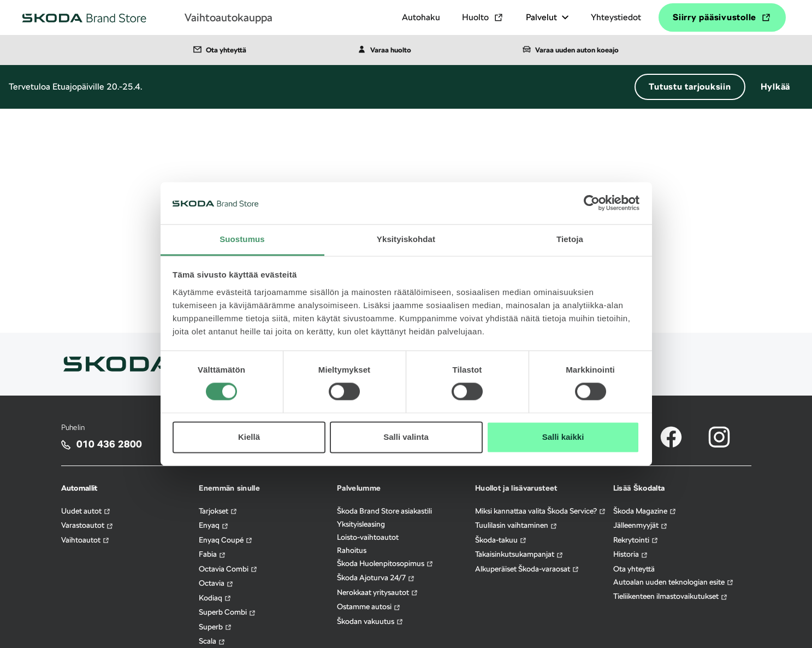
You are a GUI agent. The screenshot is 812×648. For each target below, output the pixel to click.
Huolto (483, 17)
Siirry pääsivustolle (722, 17)
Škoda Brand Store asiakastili (384, 511)
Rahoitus (352, 550)
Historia (631, 554)
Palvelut (547, 17)
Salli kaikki (563, 437)
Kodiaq (215, 598)
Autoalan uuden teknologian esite (674, 582)
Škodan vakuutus (370, 622)
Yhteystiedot (616, 17)
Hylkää (776, 87)
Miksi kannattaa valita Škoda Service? (541, 511)
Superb (215, 627)
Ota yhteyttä (220, 49)
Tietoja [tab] (570, 239)
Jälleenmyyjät (641, 525)
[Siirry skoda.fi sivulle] (118, 364)
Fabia (212, 554)
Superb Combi (227, 612)
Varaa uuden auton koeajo (571, 49)
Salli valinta (406, 437)
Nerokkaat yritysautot (378, 593)
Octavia (216, 583)
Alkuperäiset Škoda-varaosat (527, 569)
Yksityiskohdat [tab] (406, 239)
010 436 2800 (109, 444)
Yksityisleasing (361, 524)
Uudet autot (86, 511)
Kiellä (249, 437)
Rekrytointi (636, 540)
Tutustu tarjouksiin (690, 87)
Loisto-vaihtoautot (368, 537)
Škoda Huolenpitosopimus (385, 564)
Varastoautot (87, 525)
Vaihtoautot (85, 540)
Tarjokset (218, 511)
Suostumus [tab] (242, 239)
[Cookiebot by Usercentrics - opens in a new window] (592, 203)
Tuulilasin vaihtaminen (516, 525)
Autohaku (421, 17)
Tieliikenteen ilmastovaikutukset (671, 596)
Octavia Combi (228, 569)
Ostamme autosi (369, 607)
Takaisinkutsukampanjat (519, 554)
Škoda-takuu (501, 540)
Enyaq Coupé (226, 540)
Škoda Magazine (645, 511)
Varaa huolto (384, 49)
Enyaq (214, 525)
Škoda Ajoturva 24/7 (376, 578)
